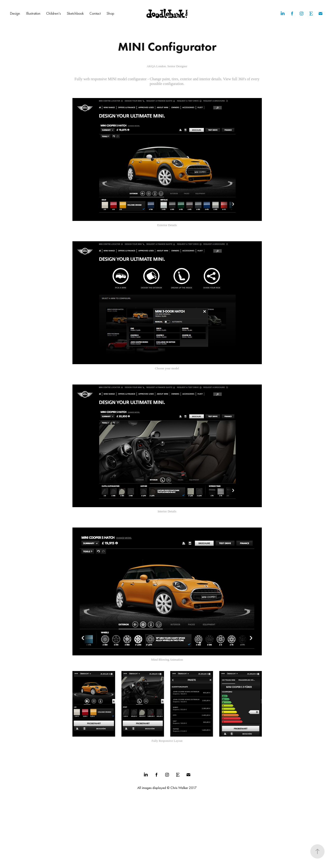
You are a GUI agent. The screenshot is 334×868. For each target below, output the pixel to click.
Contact (95, 13)
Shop (110, 13)
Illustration (33, 13)
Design (15, 13)
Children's (53, 13)
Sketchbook (75, 13)
